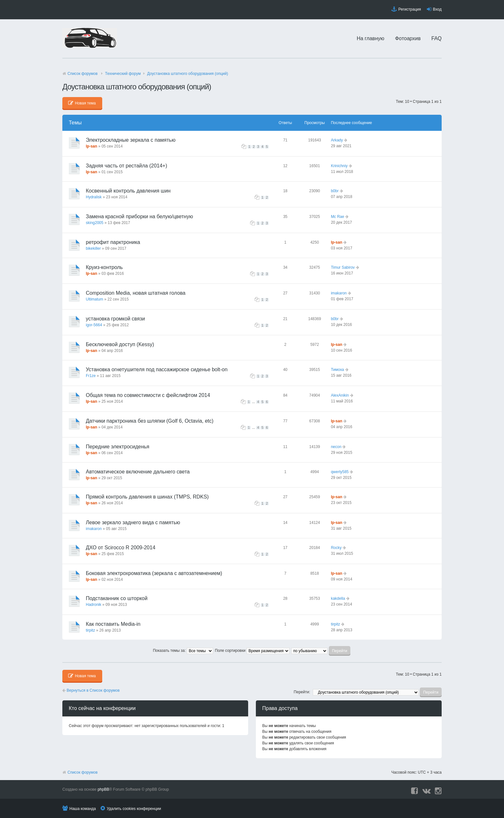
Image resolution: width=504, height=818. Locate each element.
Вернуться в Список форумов (91, 690)
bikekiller (93, 248)
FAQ (437, 38)
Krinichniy (339, 166)
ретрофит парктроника (113, 242)
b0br (335, 191)
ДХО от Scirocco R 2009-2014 (121, 548)
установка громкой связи (115, 319)
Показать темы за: (183, 651)
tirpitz (90, 630)
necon (336, 447)
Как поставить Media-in (113, 624)
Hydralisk (94, 197)
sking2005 (95, 223)
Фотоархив (408, 38)
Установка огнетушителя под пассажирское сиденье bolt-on (157, 369)
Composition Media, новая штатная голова (136, 293)
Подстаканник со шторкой (117, 598)
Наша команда (83, 809)
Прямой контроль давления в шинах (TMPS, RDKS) (147, 497)
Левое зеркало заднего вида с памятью (133, 522)
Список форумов (83, 74)
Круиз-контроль (104, 267)
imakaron (339, 293)
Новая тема (82, 103)
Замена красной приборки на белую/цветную (139, 216)
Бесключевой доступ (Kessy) (120, 344)
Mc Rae (337, 217)
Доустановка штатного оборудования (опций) (188, 74)
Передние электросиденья (117, 447)
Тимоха (337, 370)
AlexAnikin (340, 395)
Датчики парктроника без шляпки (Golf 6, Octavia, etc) (150, 421)
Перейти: (302, 692)
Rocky (336, 548)
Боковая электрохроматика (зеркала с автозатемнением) (154, 573)
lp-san (91, 146)
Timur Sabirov (343, 267)
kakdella (338, 598)
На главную (371, 38)
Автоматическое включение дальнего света (138, 472)
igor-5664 (94, 325)
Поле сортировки (252, 651)
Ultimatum (94, 299)
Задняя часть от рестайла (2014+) (126, 166)
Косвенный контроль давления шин (128, 191)
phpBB (104, 789)
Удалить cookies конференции (134, 809)
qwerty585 (340, 472)
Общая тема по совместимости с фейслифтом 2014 (148, 395)
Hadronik (94, 605)
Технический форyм (123, 74)
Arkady (337, 140)
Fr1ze (91, 376)
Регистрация (410, 9)
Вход (437, 9)
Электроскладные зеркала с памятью (131, 140)
